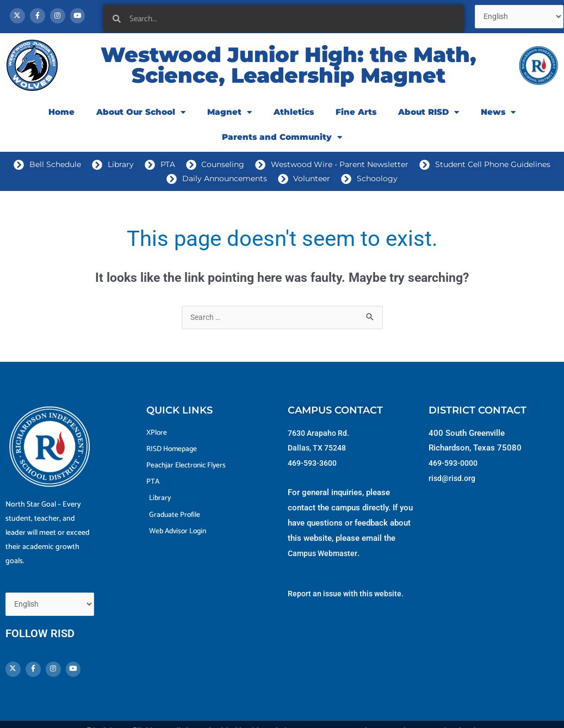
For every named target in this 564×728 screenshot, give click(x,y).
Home (61, 116)
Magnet (230, 117)
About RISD (429, 117)
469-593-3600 (315, 468)
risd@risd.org (453, 483)
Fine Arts (356, 116)
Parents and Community (282, 142)
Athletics (294, 116)
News (498, 117)
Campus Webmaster (324, 558)
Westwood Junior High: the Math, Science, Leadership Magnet (289, 69)
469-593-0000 (456, 468)
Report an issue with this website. (349, 599)
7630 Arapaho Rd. (321, 438)
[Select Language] (53, 596)
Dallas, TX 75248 (319, 453)
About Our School (141, 117)
